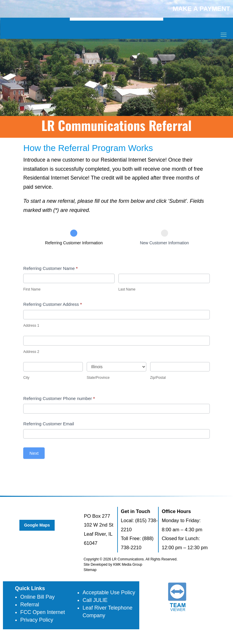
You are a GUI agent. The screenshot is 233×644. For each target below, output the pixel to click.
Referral (30, 605)
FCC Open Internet (43, 612)
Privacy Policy (37, 620)
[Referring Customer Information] (74, 233)
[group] (116, 242)
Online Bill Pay (37, 597)
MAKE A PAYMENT (201, 9)
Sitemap (90, 570)
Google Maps (37, 525)
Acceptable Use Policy (109, 592)
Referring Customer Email (49, 424)
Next (34, 453)
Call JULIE (95, 600)
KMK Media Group (128, 565)
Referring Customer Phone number (59, 398)
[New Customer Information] (165, 233)
